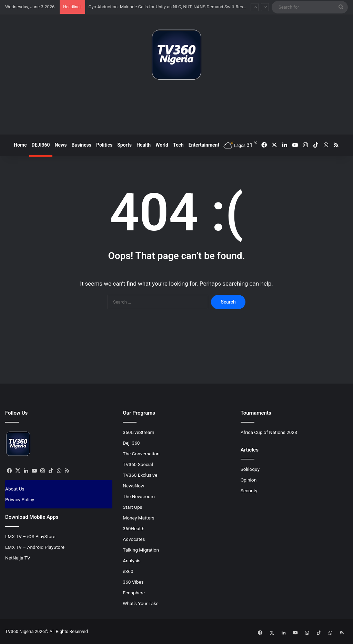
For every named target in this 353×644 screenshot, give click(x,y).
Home (20, 145)
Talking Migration (141, 550)
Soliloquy (250, 469)
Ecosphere (134, 593)
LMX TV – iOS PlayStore (30, 536)
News (61, 145)
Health (144, 145)
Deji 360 (131, 443)
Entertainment (204, 145)
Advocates (134, 539)
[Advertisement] (176, 110)
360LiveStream (138, 432)
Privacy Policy (20, 499)
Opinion (249, 480)
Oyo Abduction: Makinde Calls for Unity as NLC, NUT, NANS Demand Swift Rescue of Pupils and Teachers (193, 7)
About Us (15, 489)
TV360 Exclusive (140, 475)
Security (249, 491)
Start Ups (132, 507)
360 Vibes (133, 582)
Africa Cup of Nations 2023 (269, 432)
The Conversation (141, 454)
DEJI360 (41, 145)
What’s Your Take (141, 603)
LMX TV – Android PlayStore (35, 547)
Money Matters (138, 518)
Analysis (132, 561)
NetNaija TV (18, 558)
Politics (104, 145)
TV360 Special (138, 464)
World (162, 145)
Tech (178, 145)
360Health (134, 528)
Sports (124, 145)
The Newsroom (139, 496)
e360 (128, 571)
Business (82, 145)
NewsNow (133, 486)
